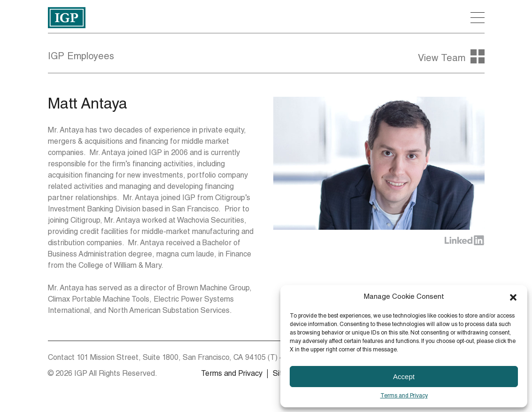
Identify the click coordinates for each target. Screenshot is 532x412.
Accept (404, 377)
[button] (513, 297)
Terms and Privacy (404, 396)
